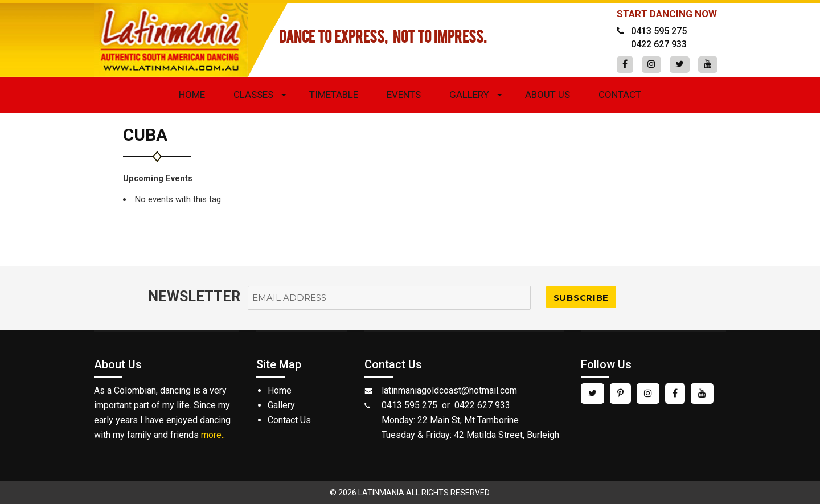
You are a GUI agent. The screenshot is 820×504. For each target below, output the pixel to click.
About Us (548, 95)
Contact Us (289, 420)
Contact (620, 95)
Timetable (334, 95)
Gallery (469, 95)
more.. (213, 435)
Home (192, 95)
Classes (253, 95)
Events (404, 95)
